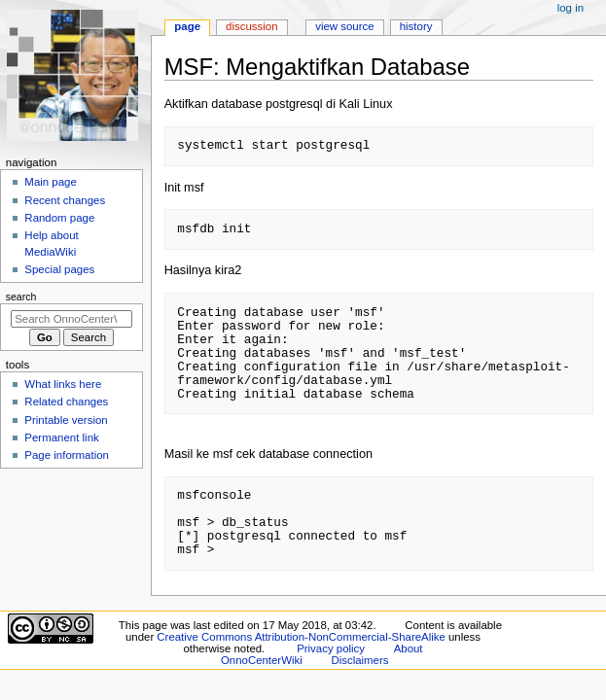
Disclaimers (359, 660)
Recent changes (65, 200)
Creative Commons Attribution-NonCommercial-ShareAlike (301, 637)
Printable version (66, 420)
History (416, 26)
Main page (51, 182)
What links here (63, 384)
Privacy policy (331, 648)
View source (344, 26)
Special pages (59, 269)
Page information (67, 455)
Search (21, 297)
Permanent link (61, 437)
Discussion (251, 26)
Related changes (66, 402)
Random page (59, 218)
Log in (570, 8)
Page (187, 26)
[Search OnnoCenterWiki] (71, 319)
